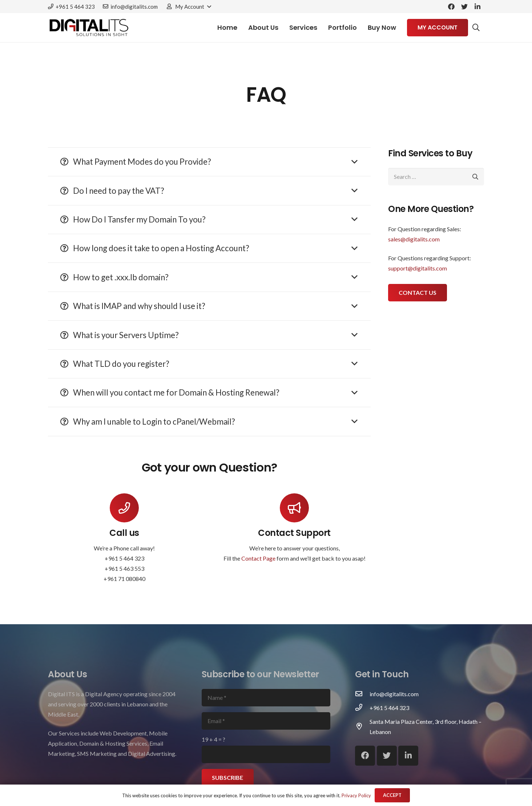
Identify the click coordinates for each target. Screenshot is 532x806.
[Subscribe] (228, 778)
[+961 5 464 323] (362, 708)
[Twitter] (464, 7)
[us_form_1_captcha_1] (266, 754)
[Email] (266, 721)
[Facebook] (451, 7)
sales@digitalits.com (414, 239)
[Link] (89, 28)
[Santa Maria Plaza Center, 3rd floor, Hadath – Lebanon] (362, 727)
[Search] (476, 28)
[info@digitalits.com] (362, 694)
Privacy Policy (356, 795)
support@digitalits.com (418, 268)
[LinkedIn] (477, 7)
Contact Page (258, 558)
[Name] (266, 698)
